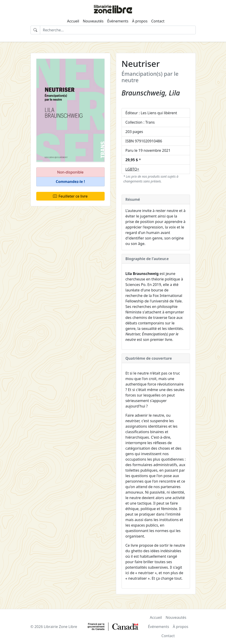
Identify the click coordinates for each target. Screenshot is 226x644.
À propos (140, 21)
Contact (158, 21)
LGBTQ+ (132, 169)
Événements (118, 21)
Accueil (73, 21)
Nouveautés (93, 21)
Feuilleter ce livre (70, 196)
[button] (70, 182)
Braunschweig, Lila (151, 93)
